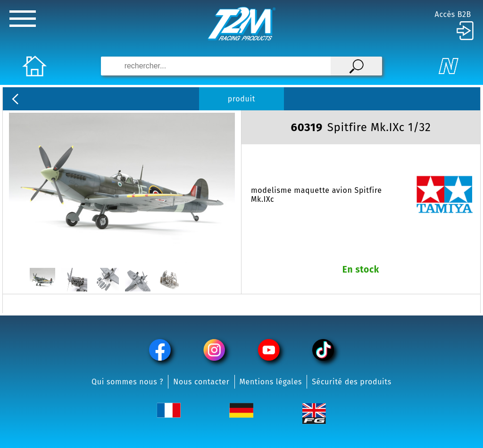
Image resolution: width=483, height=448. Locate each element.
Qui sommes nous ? (127, 382)
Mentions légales (271, 382)
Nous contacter (201, 382)
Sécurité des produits (352, 382)
